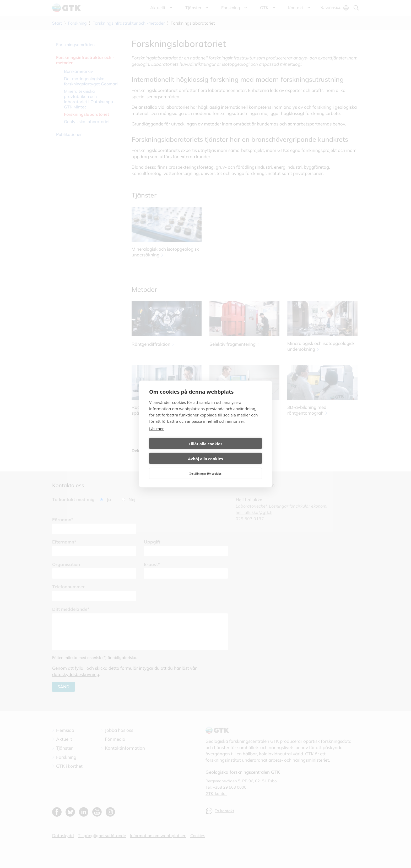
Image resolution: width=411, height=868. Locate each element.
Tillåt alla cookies (176, 451)
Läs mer (156, 436)
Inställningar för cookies (206, 466)
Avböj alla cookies (235, 451)
